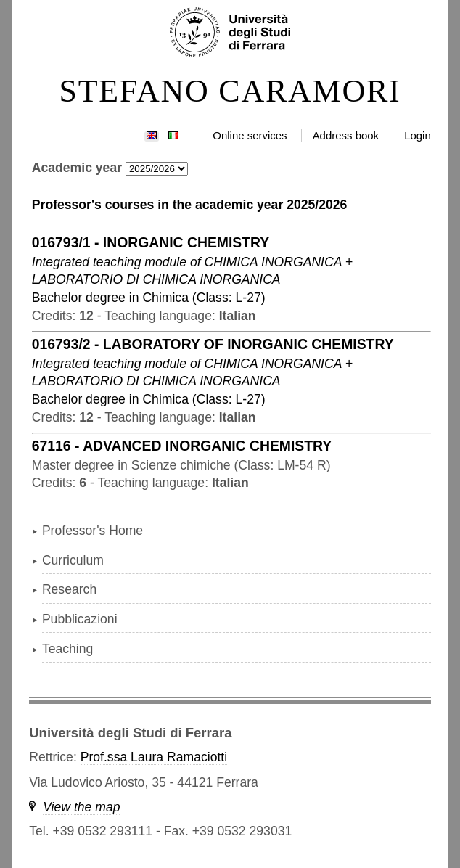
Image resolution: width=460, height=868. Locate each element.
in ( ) (149, 298)
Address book (346, 135)
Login (418, 135)
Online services (250, 135)
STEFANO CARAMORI (230, 91)
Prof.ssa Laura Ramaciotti (154, 757)
